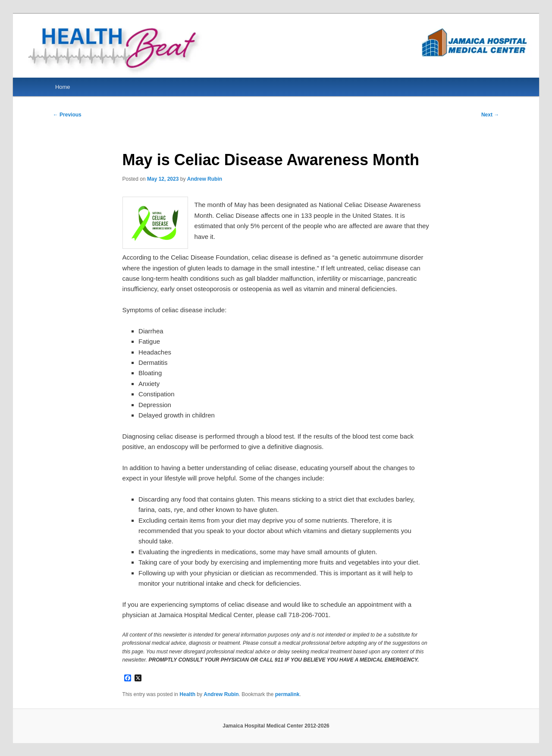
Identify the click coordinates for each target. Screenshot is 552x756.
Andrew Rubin (205, 179)
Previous (67, 115)
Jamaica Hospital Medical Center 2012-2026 (276, 726)
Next (490, 115)
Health (187, 694)
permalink (287, 694)
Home (63, 87)
